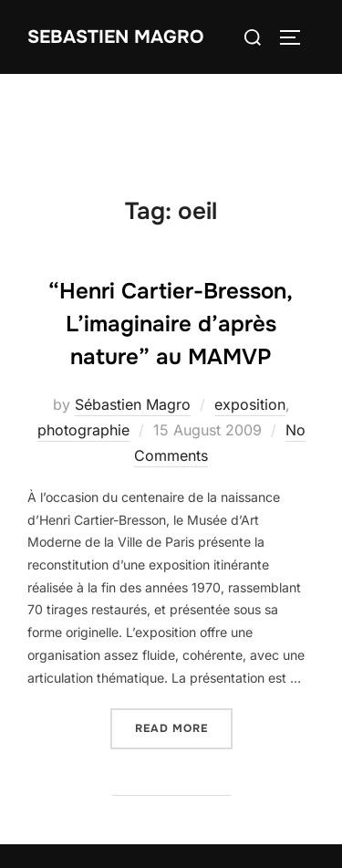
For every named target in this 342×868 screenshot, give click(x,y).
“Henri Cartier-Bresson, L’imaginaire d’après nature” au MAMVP (171, 324)
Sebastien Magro (115, 37)
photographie (83, 430)
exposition (250, 404)
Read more (184, 727)
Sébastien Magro (133, 404)
